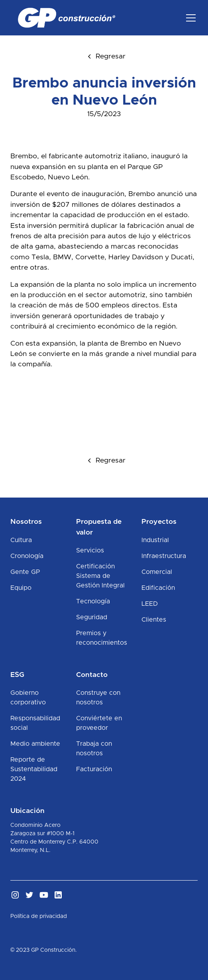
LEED (150, 604)
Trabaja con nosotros (94, 749)
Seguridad (92, 617)
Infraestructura (164, 556)
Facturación (94, 769)
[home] (65, 18)
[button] (189, 18)
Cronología (27, 556)
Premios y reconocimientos (102, 638)
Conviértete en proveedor (99, 723)
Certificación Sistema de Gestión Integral (100, 576)
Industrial (155, 540)
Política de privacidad (39, 916)
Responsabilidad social (35, 723)
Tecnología (93, 601)
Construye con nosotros (98, 698)
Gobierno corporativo (28, 698)
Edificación (158, 588)
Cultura (21, 540)
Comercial (157, 572)
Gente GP (25, 572)
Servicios (90, 550)
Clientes (154, 620)
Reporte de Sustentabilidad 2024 (34, 769)
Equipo (21, 588)
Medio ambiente (35, 744)
